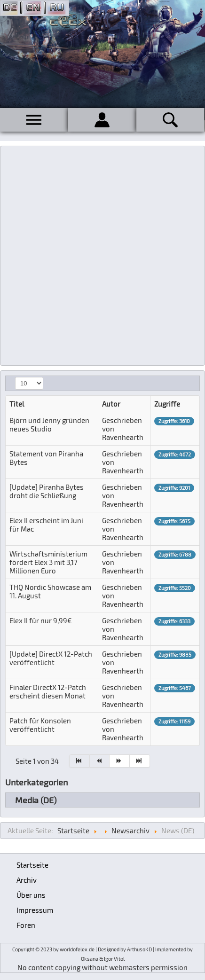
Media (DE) (36, 800)
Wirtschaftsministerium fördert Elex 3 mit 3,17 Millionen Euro (48, 562)
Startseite (32, 865)
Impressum (35, 910)
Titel (17, 404)
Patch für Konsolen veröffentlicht (40, 725)
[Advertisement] (102, 256)
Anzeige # (15, 377)
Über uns (31, 895)
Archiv (27, 880)
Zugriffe (167, 404)
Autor (111, 404)
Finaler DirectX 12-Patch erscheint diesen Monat (48, 691)
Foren (26, 925)
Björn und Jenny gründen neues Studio (49, 424)
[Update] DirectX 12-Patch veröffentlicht (51, 658)
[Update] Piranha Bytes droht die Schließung (47, 491)
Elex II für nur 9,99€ (41, 620)
